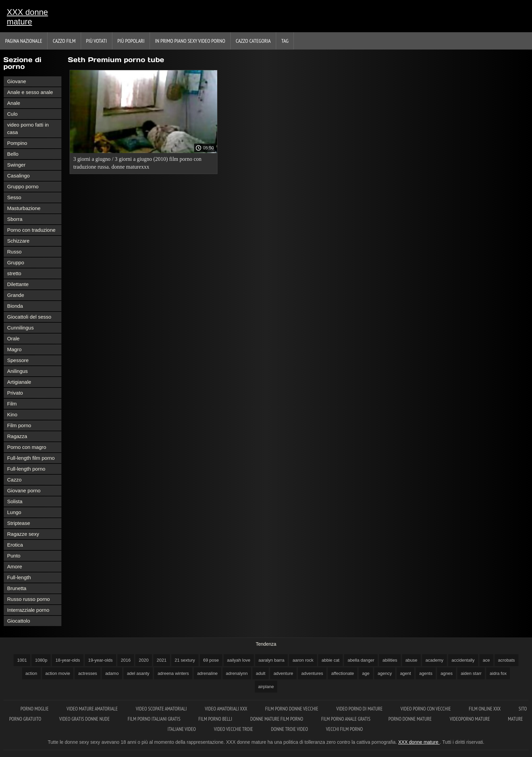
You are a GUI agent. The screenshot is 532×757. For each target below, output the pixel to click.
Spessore (18, 360)
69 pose (211, 660)
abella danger (361, 660)
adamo (112, 673)
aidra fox (498, 673)
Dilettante (18, 284)
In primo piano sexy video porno (190, 41)
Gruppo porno (23, 186)
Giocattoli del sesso (29, 317)
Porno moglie (35, 709)
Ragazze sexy (23, 534)
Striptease (19, 523)
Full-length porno (26, 469)
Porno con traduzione (31, 230)
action (31, 673)
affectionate (343, 673)
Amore (15, 566)
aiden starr (471, 673)
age (366, 673)
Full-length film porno (31, 458)
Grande (16, 295)
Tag (285, 41)
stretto (14, 273)
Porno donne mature (411, 719)
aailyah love (239, 660)
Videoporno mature (470, 719)
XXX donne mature (27, 17)
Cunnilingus (20, 328)
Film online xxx (485, 709)
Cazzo (14, 480)
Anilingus (17, 371)
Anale (14, 103)
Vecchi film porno (344, 729)
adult (261, 673)
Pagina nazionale (24, 41)
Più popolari (131, 41)
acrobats (507, 660)
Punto (14, 556)
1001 (22, 660)
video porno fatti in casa (28, 128)
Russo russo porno (28, 599)
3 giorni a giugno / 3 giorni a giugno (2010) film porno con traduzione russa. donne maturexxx (137, 163)
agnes (446, 673)
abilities (390, 660)
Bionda (15, 306)
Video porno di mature (360, 709)
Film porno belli (216, 719)
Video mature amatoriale (93, 709)
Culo (12, 114)
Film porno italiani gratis (154, 719)
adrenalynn (237, 673)
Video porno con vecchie (426, 709)
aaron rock (303, 660)
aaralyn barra (272, 660)
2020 (144, 660)
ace (486, 660)
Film (12, 404)
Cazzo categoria (253, 41)
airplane (266, 687)
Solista (15, 501)
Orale (13, 338)
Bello (13, 154)
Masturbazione (24, 208)
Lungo (14, 512)
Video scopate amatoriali (162, 709)
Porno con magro (27, 447)
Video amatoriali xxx (227, 709)
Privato (15, 393)
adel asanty (138, 673)
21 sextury (185, 660)
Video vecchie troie (234, 729)
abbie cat (331, 660)
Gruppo (16, 262)
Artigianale (19, 382)
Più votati (97, 41)
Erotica (15, 545)
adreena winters (173, 673)
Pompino (17, 143)
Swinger (16, 165)
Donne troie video (290, 729)
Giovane (17, 81)
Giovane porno (24, 490)
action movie (58, 673)
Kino (12, 414)
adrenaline (207, 673)
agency (385, 673)
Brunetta (17, 588)
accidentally (463, 660)
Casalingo (18, 176)
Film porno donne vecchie (292, 709)
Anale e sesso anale (30, 92)
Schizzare (18, 241)
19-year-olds (100, 660)
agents (426, 673)
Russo (14, 252)
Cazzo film (64, 41)
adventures (312, 673)
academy (434, 660)
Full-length (19, 577)
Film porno (19, 425)
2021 (162, 660)
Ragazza (17, 436)
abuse (411, 660)
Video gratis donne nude (85, 719)
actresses (88, 673)
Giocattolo (19, 621)
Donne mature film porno (277, 719)
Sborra (15, 219)
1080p (41, 660)
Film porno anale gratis (346, 719)
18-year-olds (68, 660)
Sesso (14, 197)
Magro (14, 349)
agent (406, 673)
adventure (283, 673)
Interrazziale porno (28, 610)
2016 (126, 660)
